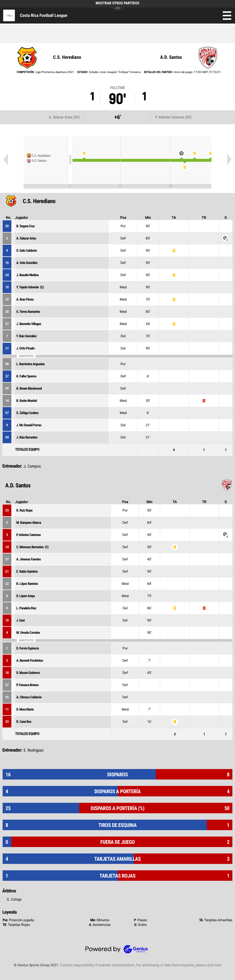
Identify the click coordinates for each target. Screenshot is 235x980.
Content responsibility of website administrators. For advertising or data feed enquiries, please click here (141, 965)
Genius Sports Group (118, 949)
